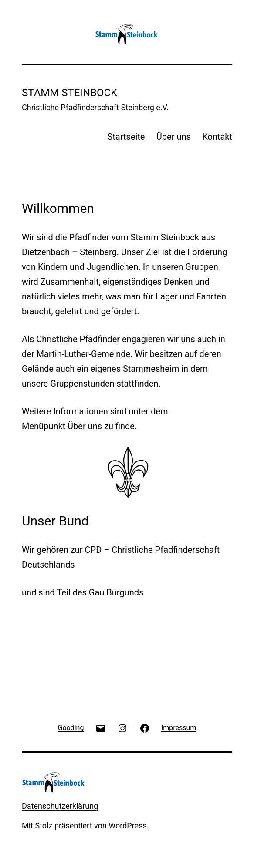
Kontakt (217, 137)
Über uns (174, 137)
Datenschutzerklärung (60, 806)
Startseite (126, 137)
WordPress (127, 826)
